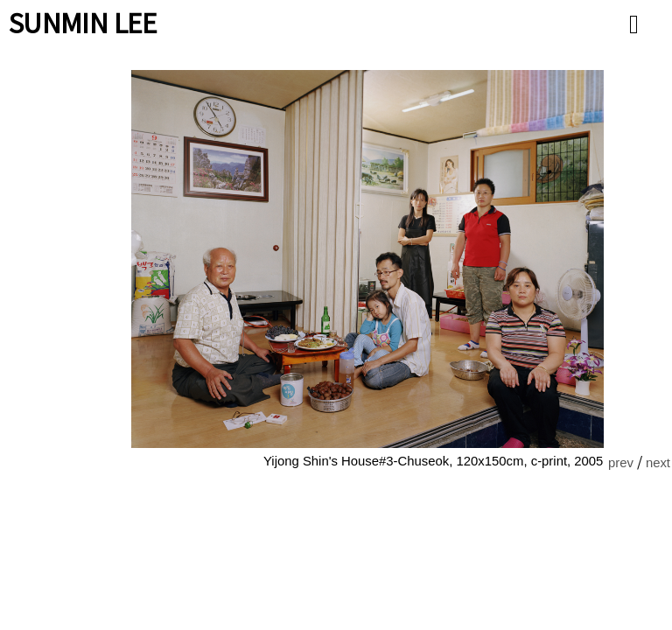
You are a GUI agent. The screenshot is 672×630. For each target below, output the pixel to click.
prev (621, 463)
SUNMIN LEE (83, 22)
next (658, 463)
